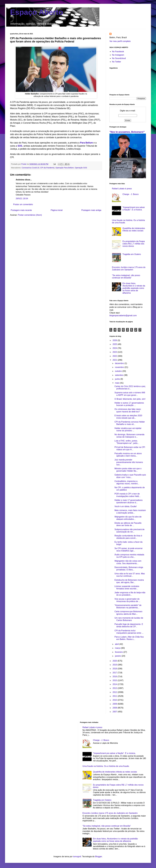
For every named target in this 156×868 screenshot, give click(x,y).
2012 (115, 692)
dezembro (120, 363)
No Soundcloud (119, 58)
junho (118, 379)
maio (117, 383)
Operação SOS (81, 168)
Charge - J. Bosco (130, 194)
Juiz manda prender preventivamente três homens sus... (129, 462)
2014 (115, 684)
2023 (115, 352)
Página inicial (57, 210)
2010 (115, 700)
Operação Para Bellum (65, 168)
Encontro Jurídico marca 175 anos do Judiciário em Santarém (110, 813)
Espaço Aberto (37, 12)
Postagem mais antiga (91, 210)
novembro (120, 367)
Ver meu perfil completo (120, 41)
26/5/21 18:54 (22, 199)
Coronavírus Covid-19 (30, 168)
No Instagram (118, 55)
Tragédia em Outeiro (132, 254)
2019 (115, 665)
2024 (115, 348)
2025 (115, 344)
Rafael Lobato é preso (122, 189)
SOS (20, 146)
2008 (115, 708)
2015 (115, 680)
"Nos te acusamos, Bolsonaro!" (127, 132)
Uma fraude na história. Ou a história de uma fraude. (106, 766)
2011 (115, 696)
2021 (115, 360)
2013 (115, 688)
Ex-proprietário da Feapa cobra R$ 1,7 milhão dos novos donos (134, 244)
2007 (115, 712)
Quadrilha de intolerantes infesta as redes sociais (115, 772)
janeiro (118, 656)
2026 (115, 340)
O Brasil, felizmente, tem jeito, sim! (130, 399)
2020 (115, 661)
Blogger (99, 857)
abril (117, 644)
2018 (115, 669)
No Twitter (116, 62)
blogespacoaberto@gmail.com (123, 316)
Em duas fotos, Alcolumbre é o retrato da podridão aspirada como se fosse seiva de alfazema (134, 288)
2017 (115, 673)
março (118, 648)
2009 (115, 704)
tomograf (77, 857)
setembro (119, 375)
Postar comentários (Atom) (30, 215)
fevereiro (119, 652)
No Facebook (118, 52)
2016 (115, 677)
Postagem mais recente (21, 210)
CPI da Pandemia (47, 168)
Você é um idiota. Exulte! (126, 506)
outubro (119, 371)
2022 (115, 356)
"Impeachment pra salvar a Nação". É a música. (114, 753)
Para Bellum (87, 143)
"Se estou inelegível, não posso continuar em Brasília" (107, 826)
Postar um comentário (23, 204)
